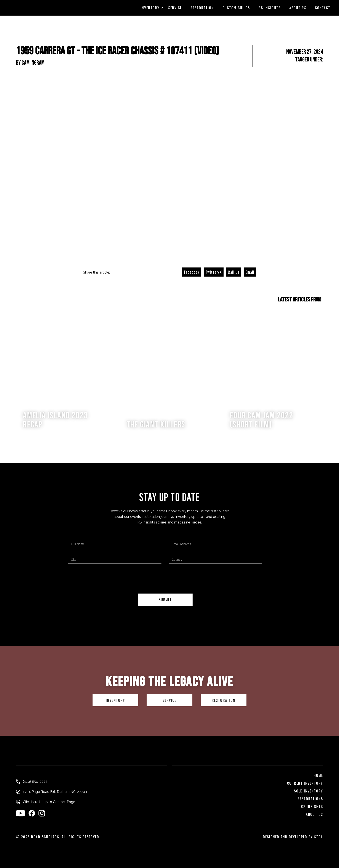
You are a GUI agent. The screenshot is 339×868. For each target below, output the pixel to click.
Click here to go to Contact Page (49, 802)
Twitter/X (214, 272)
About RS (298, 8)
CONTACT (323, 8)
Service (175, 8)
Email (250, 272)
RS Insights (270, 8)
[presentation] (165, 580)
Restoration (202, 8)
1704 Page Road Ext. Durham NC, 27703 (55, 792)
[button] (150, 8)
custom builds (236, 8)
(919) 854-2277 (35, 782)
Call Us (234, 272)
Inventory (150, 8)
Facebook (192, 272)
